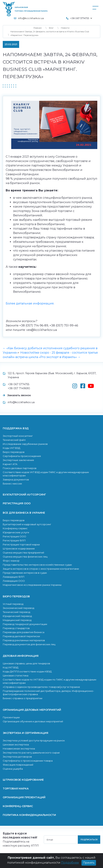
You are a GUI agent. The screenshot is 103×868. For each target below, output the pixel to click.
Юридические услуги (16, 532)
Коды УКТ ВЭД (11, 448)
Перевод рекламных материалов (24, 640)
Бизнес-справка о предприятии (23, 698)
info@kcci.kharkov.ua (31, 18)
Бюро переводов (14, 452)
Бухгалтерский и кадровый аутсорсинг (27, 524)
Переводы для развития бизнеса (24, 632)
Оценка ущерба (13, 769)
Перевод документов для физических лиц (29, 644)
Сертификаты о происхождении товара (28, 761)
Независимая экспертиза (19, 749)
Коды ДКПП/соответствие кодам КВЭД (27, 671)
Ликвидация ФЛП (14, 577)
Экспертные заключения (18, 460)
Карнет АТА (10, 464)
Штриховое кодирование (19, 549)
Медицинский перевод (17, 620)
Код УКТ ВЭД (11, 667)
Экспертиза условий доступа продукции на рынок (34, 740)
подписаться (89, 840)
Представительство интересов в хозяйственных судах (37, 565)
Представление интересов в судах (25, 573)
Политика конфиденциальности (29, 815)
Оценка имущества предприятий (23, 553)
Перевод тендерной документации (25, 624)
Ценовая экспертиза (16, 744)
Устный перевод (13, 604)
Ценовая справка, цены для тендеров (26, 663)
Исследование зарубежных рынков (25, 444)
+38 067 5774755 (18, 384)
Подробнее (70, 863)
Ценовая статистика (16, 675)
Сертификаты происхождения (22, 456)
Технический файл (14, 440)
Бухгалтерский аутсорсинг (24, 495)
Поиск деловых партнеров (20, 468)
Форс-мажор (11, 561)
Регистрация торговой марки (21, 544)
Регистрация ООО (17, 503)
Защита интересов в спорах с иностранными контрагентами (41, 569)
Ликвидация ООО (14, 581)
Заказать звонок (19, 395)
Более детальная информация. (30, 303)
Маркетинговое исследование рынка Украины (32, 585)
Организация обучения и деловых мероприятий (33, 721)
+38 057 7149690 (19, 388)
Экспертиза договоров (17, 757)
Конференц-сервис (15, 528)
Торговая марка (16, 789)
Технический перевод (16, 612)
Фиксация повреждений (18, 765)
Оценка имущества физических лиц (25, 557)
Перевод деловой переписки (21, 636)
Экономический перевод (18, 608)
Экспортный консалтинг (18, 436)
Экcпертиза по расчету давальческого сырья (31, 753)
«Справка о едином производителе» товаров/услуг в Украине (41, 687)
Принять (89, 863)
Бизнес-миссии (12, 484)
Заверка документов (16, 480)
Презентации (11, 717)
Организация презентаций (24, 797)
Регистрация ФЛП (14, 540)
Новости (27, 353)
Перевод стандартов (16, 628)
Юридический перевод (17, 616)
